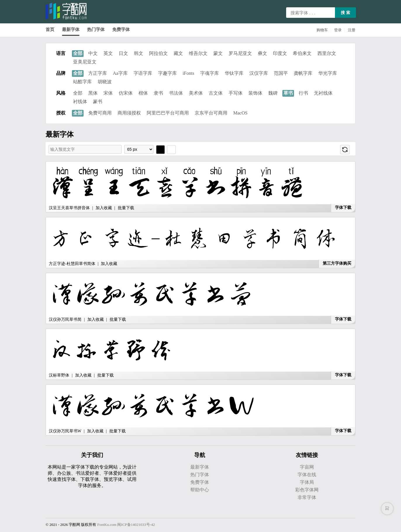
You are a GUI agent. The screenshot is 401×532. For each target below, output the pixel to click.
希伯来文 (302, 53)
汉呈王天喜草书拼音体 (69, 208)
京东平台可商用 (211, 113)
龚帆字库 (303, 73)
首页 (50, 30)
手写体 (236, 93)
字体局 (307, 482)
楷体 (143, 93)
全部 (78, 53)
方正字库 (98, 73)
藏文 (178, 53)
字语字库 (143, 73)
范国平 (281, 73)
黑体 (93, 93)
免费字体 (121, 30)
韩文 (139, 53)
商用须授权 (129, 113)
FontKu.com (107, 525)
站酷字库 (82, 82)
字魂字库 (210, 73)
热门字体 (96, 30)
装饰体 (255, 93)
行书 (303, 93)
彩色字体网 (307, 490)
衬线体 (80, 102)
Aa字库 (120, 73)
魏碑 (273, 93)
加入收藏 (104, 208)
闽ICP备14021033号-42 (136, 525)
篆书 (98, 102)
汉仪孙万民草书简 (65, 319)
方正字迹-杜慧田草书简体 (72, 264)
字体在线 (307, 475)
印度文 (280, 53)
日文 (123, 53)
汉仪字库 (259, 73)
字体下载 (343, 208)
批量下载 (126, 208)
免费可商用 (100, 113)
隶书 (158, 93)
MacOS (240, 113)
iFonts (189, 73)
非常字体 (307, 497)
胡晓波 (105, 82)
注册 (352, 30)
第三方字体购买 (337, 263)
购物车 (322, 30)
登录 (338, 30)
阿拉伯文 (158, 53)
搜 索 (345, 13)
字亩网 (307, 467)
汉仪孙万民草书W (65, 431)
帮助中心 (200, 490)
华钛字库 (234, 73)
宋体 (108, 93)
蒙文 (218, 53)
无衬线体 (323, 93)
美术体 (196, 93)
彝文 (262, 53)
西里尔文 (327, 53)
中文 (93, 53)
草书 (288, 93)
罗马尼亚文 (240, 53)
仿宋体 (126, 93)
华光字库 (328, 73)
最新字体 (71, 30)
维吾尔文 (198, 53)
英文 (108, 53)
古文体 (216, 93)
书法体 (176, 93)
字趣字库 (167, 73)
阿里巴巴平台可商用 (168, 113)
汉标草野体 (59, 375)
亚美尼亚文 (85, 62)
